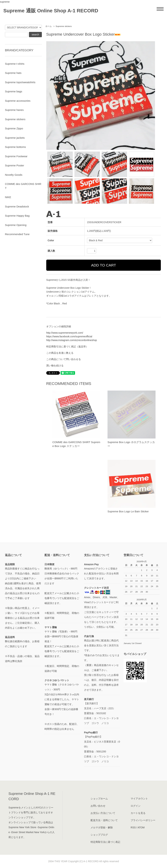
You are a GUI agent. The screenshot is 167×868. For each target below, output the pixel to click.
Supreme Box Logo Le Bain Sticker (128, 511)
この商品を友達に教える (60, 353)
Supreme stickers (64, 26)
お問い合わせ (98, 806)
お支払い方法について (103, 813)
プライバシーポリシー (143, 820)
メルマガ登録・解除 (102, 827)
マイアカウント (139, 799)
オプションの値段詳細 (59, 326)
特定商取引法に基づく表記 (105, 842)
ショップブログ (99, 835)
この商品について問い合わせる (64, 359)
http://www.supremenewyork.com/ (65, 333)
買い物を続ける (55, 366)
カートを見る (138, 813)
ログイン (136, 806)
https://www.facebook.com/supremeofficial (69, 336)
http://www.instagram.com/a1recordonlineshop (72, 340)
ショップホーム (99, 799)
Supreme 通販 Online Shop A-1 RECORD (51, 11)
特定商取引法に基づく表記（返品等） (67, 346)
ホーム (49, 26)
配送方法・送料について (104, 820)
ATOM (141, 827)
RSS (133, 827)
